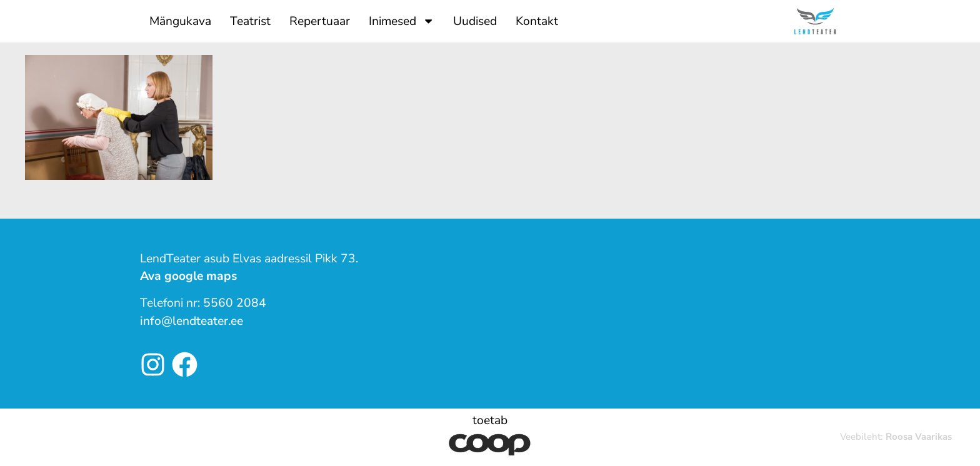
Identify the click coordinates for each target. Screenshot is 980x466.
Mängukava (180, 21)
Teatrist (250, 21)
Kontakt (537, 21)
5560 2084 (235, 303)
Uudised (475, 21)
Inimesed (402, 21)
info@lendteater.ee (192, 321)
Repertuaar (320, 21)
